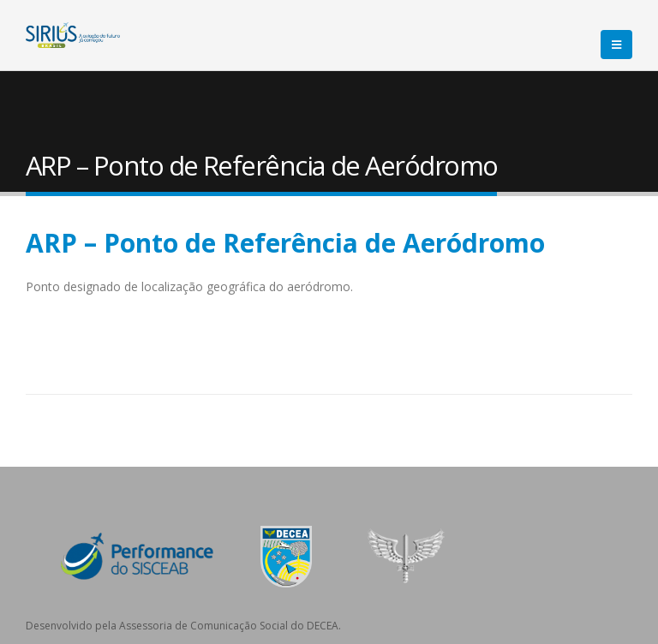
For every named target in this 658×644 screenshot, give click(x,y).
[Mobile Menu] (616, 45)
